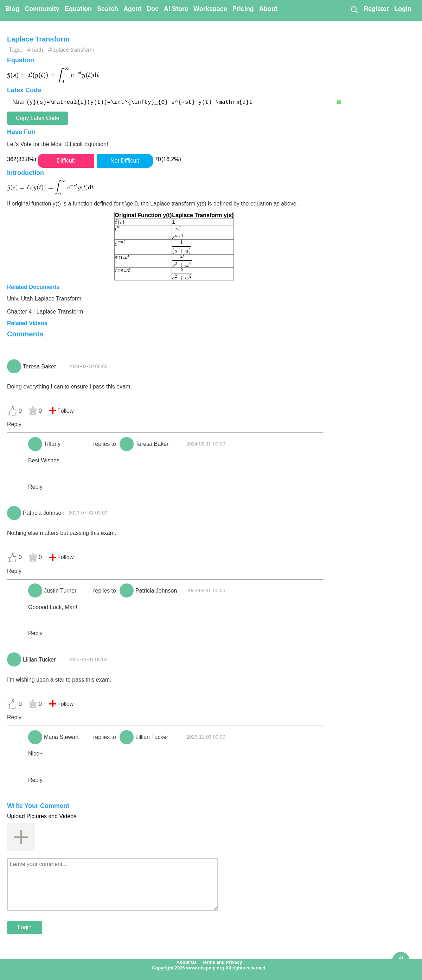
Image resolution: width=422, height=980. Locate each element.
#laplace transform (71, 50)
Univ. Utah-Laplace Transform (44, 299)
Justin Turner (60, 591)
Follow (65, 411)
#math (35, 50)
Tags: (15, 50)
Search (108, 9)
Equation (78, 9)
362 (12, 159)
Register (376, 9)
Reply (14, 424)
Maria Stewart (61, 737)
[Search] (354, 10)
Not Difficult (125, 161)
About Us (187, 962)
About (268, 9)
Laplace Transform (38, 39)
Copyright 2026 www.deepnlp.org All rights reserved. (209, 968)
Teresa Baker (39, 366)
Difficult (66, 161)
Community (42, 9)
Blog (12, 9)
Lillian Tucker (39, 660)
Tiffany (52, 444)
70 (158, 159)
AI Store (176, 9)
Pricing (243, 9)
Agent (132, 9)
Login (403, 9)
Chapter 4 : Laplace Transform (45, 312)
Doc (153, 9)
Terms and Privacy (222, 962)
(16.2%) (171, 159)
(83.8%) (26, 159)
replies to (105, 444)
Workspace (210, 9)
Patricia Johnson (44, 513)
